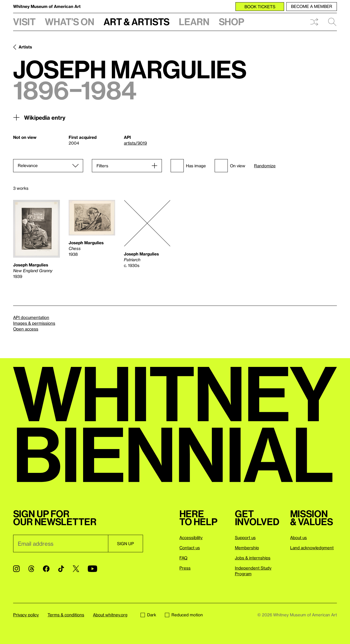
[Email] (61, 544)
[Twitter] (76, 569)
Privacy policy (26, 615)
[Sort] (48, 166)
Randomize (265, 166)
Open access (26, 329)
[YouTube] (92, 569)
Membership (247, 548)
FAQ (183, 558)
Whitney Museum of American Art (47, 6)
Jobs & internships (253, 558)
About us (298, 537)
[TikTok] (61, 569)
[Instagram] (16, 569)
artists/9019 (135, 143)
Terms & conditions (66, 615)
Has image (188, 166)
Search (332, 22)
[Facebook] (46, 569)
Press (185, 568)
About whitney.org (110, 615)
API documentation (31, 317)
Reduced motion (184, 615)
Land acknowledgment (312, 548)
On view (230, 166)
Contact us (190, 548)
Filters (102, 166)
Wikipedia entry (39, 117)
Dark (148, 615)
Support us (245, 537)
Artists (25, 47)
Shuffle (314, 22)
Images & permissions (34, 323)
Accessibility (191, 537)
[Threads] (31, 569)
